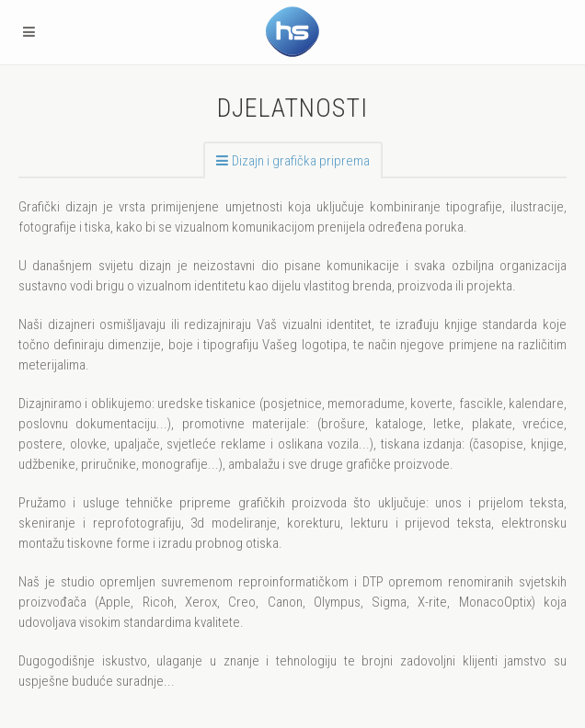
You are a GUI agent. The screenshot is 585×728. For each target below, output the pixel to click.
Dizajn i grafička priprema (301, 161)
